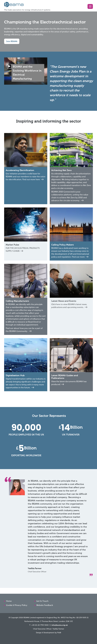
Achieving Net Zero (61, 170)
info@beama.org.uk (60, 625)
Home (9, 601)
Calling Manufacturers (17, 301)
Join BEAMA (12, 42)
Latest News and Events (64, 301)
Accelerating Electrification (20, 170)
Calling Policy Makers (62, 245)
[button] (90, 6)
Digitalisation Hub (15, 376)
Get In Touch (42, 601)
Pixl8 (59, 633)
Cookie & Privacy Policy (17, 605)
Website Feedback (45, 605)
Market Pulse (12, 245)
